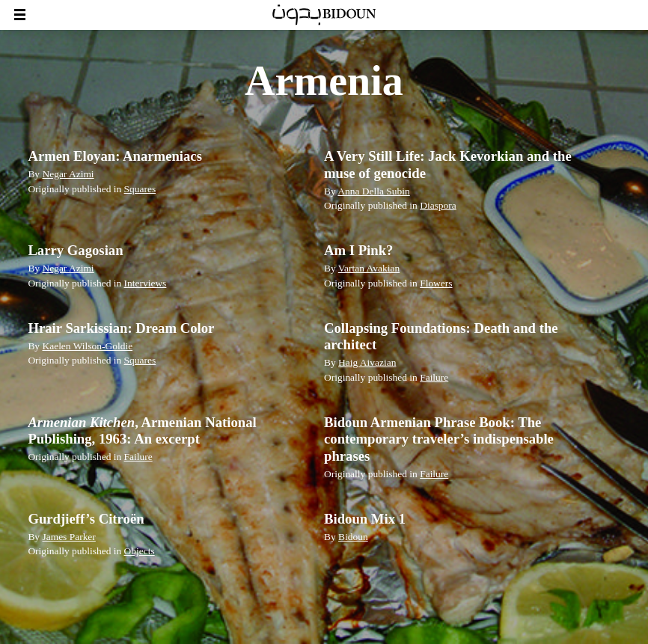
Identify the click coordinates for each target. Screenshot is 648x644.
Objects (140, 551)
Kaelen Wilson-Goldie (87, 346)
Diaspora (438, 205)
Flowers (436, 283)
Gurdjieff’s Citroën (86, 519)
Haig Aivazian (367, 362)
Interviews (146, 283)
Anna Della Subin (373, 191)
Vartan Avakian (369, 268)
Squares (140, 189)
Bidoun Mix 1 (365, 519)
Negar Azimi (68, 174)
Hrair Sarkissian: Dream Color (121, 328)
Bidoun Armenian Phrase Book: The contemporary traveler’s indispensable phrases (439, 439)
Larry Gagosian (75, 250)
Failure (434, 377)
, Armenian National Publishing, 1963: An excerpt (142, 430)
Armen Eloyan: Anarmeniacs (115, 156)
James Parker (68, 537)
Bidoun (353, 537)
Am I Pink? (358, 250)
